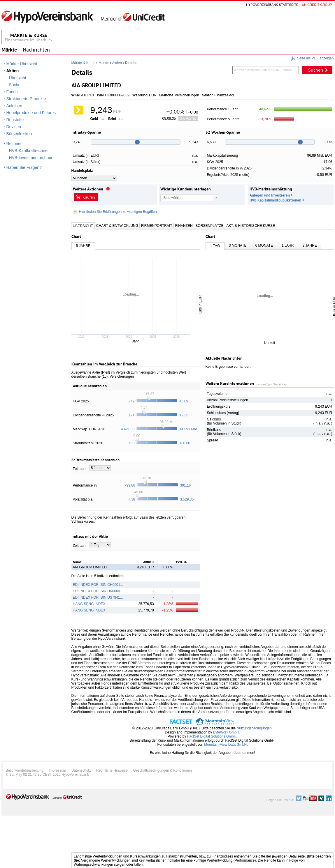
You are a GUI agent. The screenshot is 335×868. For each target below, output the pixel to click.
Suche (15, 85)
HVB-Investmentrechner (31, 158)
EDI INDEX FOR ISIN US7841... (98, 597)
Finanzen (184, 226)
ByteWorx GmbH (226, 732)
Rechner (14, 144)
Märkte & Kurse (84, 63)
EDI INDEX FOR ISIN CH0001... (98, 585)
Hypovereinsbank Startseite (272, 5)
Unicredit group (317, 5)
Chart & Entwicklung (117, 226)
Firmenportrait (157, 226)
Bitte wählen (173, 198)
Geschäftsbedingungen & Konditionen (162, 770)
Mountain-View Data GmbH (225, 745)
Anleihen (14, 106)
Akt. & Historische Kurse (251, 226)
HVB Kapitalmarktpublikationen (275, 200)
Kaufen (89, 197)
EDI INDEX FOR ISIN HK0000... (98, 591)
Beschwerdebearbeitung (25, 770)
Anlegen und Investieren (270, 195)
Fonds (12, 92)
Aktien (13, 71)
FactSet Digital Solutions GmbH (212, 736)
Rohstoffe (15, 120)
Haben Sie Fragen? (24, 167)
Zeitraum (80, 469)
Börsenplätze (210, 226)
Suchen (316, 70)
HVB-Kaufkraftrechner (29, 151)
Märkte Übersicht (22, 64)
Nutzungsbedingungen (254, 728)
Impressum (57, 770)
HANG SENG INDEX (89, 604)
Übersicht (18, 78)
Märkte (104, 63)
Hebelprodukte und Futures (31, 113)
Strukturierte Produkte (26, 99)
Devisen (14, 127)
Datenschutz (81, 770)
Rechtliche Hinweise (112, 770)
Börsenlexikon (19, 134)
